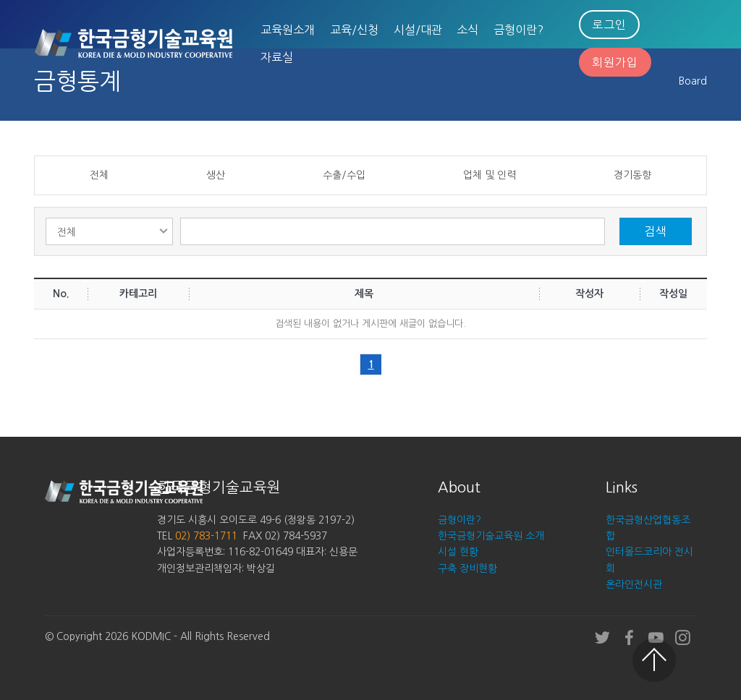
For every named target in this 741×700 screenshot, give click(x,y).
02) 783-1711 (206, 536)
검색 (656, 231)
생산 (216, 175)
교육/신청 (354, 30)
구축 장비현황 (467, 568)
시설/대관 (418, 30)
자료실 (277, 57)
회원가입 (615, 62)
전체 (99, 175)
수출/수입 (344, 175)
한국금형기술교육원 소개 (491, 536)
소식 (467, 30)
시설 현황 (458, 552)
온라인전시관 (634, 584)
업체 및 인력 (490, 175)
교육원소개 (288, 30)
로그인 (609, 25)
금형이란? (518, 30)
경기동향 (632, 175)
